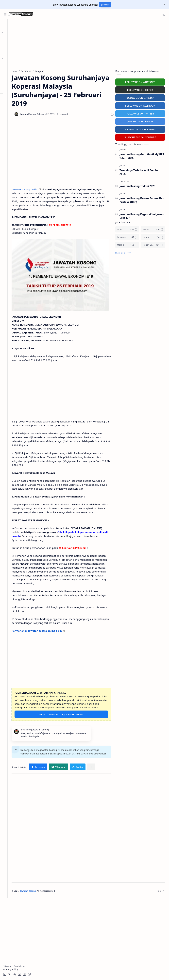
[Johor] (127, 229)
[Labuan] (153, 236)
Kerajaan (14, 39)
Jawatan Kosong (59, 973)
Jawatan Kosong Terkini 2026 (137, 185)
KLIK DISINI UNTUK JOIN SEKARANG (77, 786)
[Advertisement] (19, 162)
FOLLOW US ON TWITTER (140, 113)
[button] (163, 14)
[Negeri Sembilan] (153, 244)
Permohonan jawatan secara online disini (68, 695)
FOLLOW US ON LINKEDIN (140, 97)
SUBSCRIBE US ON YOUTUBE (140, 137)
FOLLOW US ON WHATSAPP (140, 81)
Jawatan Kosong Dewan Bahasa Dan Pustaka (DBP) (142, 199)
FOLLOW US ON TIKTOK (140, 89)
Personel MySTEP (13, 69)
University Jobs (12, 82)
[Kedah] (153, 229)
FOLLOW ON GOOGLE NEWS (140, 129)
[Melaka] (127, 244)
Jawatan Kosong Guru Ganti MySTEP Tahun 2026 (142, 156)
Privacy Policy (11, 969)
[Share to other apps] (63, 849)
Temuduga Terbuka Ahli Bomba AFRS (139, 172)
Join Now (105, 5)
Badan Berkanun (18, 45)
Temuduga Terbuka (15, 75)
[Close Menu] (164, 5)
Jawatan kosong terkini (55, 197)
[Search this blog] (68, 14)
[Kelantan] (127, 236)
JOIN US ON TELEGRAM (140, 121)
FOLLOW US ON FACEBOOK (140, 105)
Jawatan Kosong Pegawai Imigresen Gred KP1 (142, 215)
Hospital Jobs (11, 88)
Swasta (13, 52)
